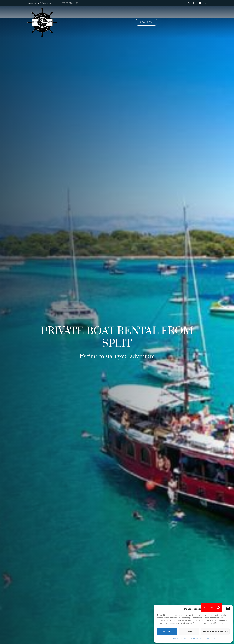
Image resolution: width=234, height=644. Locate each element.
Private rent (115, 15)
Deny (189, 631)
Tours (96, 15)
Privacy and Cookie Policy (181, 638)
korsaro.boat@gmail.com (39, 3)
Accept (167, 631)
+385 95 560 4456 (69, 3)
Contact (151, 15)
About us (134, 15)
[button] (228, 609)
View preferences (215, 631)
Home (82, 15)
